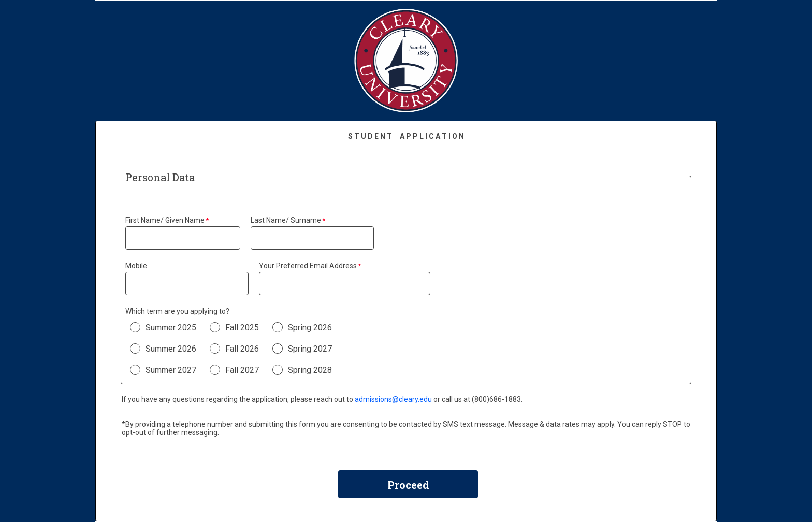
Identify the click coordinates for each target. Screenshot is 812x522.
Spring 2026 (310, 328)
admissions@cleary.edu (393, 399)
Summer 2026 (171, 349)
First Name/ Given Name (165, 220)
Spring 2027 (310, 349)
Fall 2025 (242, 328)
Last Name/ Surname (286, 220)
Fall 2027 (242, 370)
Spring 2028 (310, 370)
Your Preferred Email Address (308, 266)
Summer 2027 (171, 370)
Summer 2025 (171, 328)
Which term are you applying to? (177, 311)
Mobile (136, 266)
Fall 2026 (242, 349)
